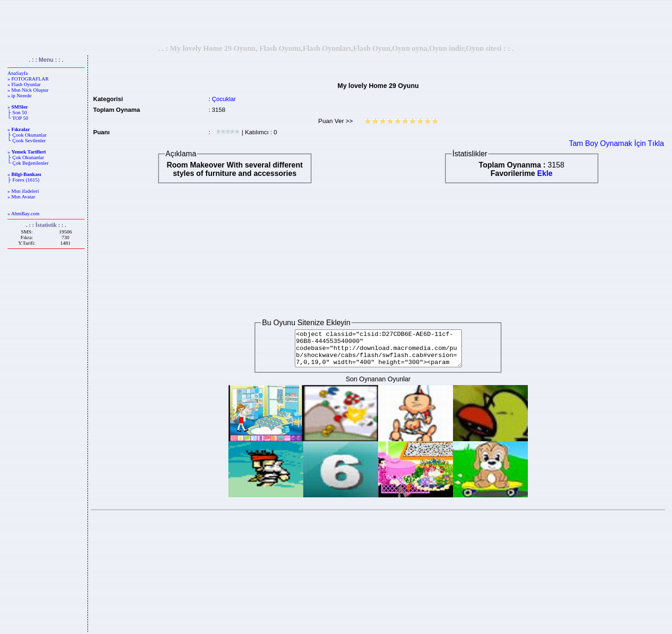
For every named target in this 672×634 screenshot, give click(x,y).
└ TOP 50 (18, 118)
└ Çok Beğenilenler (28, 163)
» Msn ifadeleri (23, 191)
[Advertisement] (336, 22)
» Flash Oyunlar (24, 84)
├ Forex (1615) (23, 180)
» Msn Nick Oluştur (28, 90)
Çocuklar (224, 99)
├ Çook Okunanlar (27, 135)
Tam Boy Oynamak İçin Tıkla (617, 143)
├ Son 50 (17, 112)
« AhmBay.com (23, 213)
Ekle (545, 173)
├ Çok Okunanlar (26, 157)
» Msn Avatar (21, 197)
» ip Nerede (19, 95)
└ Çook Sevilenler (27, 140)
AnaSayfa (18, 73)
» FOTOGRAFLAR (28, 79)
